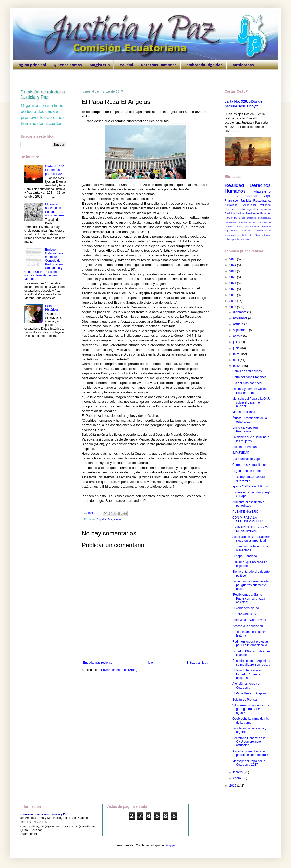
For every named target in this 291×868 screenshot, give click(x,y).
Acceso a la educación (248, 626)
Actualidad (231, 205)
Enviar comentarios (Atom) (119, 670)
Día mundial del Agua (247, 459)
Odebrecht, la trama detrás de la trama (251, 720)
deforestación (263, 231)
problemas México (242, 239)
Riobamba (231, 218)
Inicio (149, 663)
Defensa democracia (259, 218)
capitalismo (231, 231)
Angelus (101, 519)
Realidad (125, 65)
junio (237, 348)
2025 (233, 259)
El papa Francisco (245, 556)
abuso (240, 227)
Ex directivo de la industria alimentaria (250, 548)
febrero (238, 772)
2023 (233, 271)
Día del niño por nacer (247, 383)
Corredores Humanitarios (249, 465)
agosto (238, 336)
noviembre (241, 318)
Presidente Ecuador (258, 213)
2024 (233, 265)
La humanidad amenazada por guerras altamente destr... (250, 585)
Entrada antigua (197, 663)
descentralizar (232, 235)
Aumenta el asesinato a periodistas (248, 504)
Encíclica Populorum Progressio (246, 429)
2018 (233, 301)
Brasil (242, 218)
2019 (233, 295)
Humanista (231, 222)
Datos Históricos (52, 308)
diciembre (240, 312)
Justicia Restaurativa (256, 201)
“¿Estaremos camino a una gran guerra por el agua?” (251, 709)
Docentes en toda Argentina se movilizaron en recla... (251, 663)
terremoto (265, 209)
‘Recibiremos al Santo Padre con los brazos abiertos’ (249, 598)
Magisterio (100, 65)
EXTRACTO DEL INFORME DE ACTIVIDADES (251, 529)
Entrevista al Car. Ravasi (249, 620)
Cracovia (230, 209)
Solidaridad (249, 205)
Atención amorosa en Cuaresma (247, 686)
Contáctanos (242, 65)
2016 (233, 786)
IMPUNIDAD (241, 453)
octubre (239, 324)
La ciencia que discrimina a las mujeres (251, 439)
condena (246, 231)
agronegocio (252, 227)
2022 (233, 277)
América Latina (234, 213)
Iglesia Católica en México (250, 486)
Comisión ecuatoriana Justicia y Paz (43, 95)
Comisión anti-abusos (247, 371)
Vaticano (265, 205)
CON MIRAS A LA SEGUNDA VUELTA (248, 519)
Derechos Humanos (159, 65)
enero (237, 778)
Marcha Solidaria (244, 412)
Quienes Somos (68, 65)
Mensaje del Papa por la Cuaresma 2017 (249, 763)
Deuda (241, 209)
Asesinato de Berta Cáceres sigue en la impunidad (251, 539)
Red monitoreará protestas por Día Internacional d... (251, 643)
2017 (233, 307)
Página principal (31, 65)
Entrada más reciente (98, 663)
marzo (238, 366)
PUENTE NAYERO (245, 512)
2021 (233, 283)
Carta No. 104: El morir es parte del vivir (55, 170)
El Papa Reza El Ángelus (249, 693)
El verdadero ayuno (246, 608)
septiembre (241, 330)
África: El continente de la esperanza (250, 420)
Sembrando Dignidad (203, 65)
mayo (237, 354)
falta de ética (251, 235)
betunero (266, 227)
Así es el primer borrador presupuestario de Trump (251, 753)
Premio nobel (247, 222)
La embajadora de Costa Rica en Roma (249, 391)
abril (236, 360)
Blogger (170, 845)
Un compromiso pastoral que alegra (249, 479)
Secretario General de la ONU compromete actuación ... (249, 742)
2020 (233, 289)
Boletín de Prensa (244, 447)
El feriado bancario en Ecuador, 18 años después (55, 210)
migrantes (252, 209)
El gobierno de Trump (247, 471)
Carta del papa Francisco (249, 377)
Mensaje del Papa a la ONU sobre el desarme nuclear (251, 402)
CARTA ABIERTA (244, 614)
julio (236, 342)
